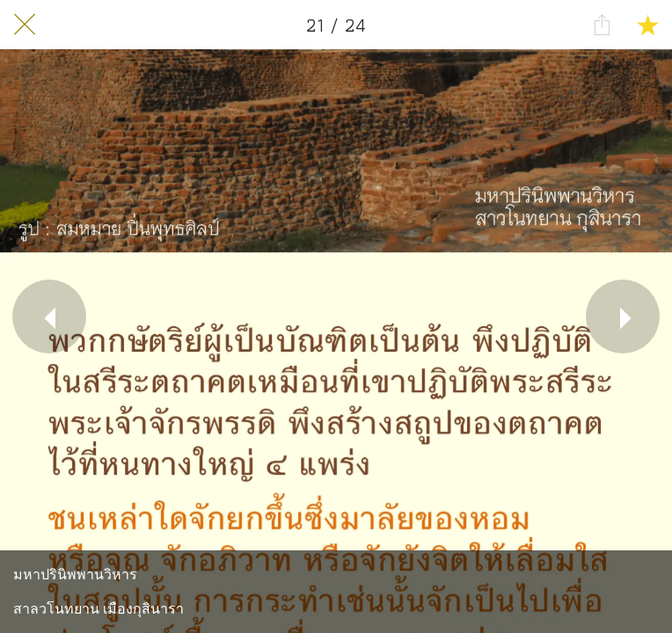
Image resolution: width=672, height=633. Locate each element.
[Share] (602, 25)
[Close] (25, 25)
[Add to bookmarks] (647, 25)
